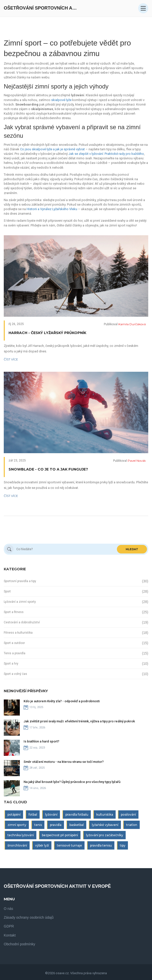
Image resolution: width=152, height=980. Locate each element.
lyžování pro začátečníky (105, 835)
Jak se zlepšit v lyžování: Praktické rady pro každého (106, 154)
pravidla (56, 825)
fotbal (33, 814)
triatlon (132, 825)
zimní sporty (17, 825)
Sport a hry (11, 664)
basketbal (77, 825)
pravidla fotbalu (77, 814)
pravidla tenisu (101, 845)
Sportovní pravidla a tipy (20, 581)
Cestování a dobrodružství (22, 622)
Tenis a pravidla (15, 653)
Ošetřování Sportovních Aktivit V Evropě (41, 8)
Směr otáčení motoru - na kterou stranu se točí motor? (64, 762)
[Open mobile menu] (143, 8)
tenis (38, 825)
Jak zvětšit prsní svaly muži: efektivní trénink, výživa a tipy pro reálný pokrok (79, 721)
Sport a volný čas (15, 674)
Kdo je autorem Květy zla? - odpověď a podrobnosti (62, 701)
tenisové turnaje (69, 845)
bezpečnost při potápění (60, 835)
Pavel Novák (137, 461)
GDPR (9, 926)
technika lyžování (21, 835)
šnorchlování (17, 845)
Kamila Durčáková (132, 324)
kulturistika (105, 814)
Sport (7, 591)
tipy (123, 845)
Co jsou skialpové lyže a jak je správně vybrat (52, 149)
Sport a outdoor (14, 643)
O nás (8, 909)
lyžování (51, 814)
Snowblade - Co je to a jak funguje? (48, 469)
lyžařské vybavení (105, 825)
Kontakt (10, 935)
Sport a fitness (14, 612)
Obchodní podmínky (19, 944)
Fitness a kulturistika (18, 633)
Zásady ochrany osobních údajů (29, 917)
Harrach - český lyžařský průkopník (47, 333)
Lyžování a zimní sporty (20, 602)
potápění (14, 814)
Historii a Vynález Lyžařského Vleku (52, 209)
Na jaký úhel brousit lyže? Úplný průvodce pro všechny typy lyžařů (72, 782)
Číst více (11, 359)
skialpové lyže (61, 100)
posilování (128, 814)
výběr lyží (42, 845)
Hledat (132, 549)
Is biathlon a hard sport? (41, 741)
